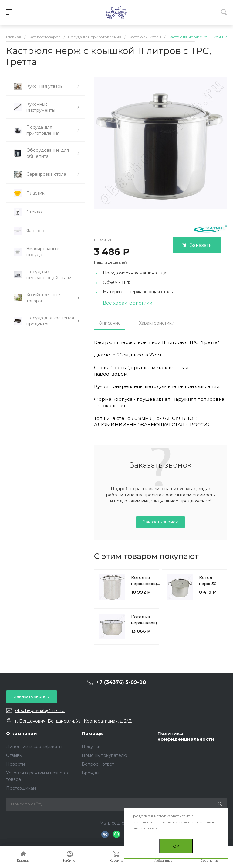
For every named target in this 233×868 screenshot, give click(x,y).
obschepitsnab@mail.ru (40, 710)
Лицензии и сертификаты (34, 747)
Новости (15, 764)
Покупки (91, 747)
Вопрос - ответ (98, 764)
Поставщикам (21, 788)
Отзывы (14, 755)
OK (176, 846)
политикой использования (188, 822)
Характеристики (157, 323)
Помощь (92, 733)
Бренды (90, 773)
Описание (110, 323)
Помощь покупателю (104, 755)
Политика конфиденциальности (186, 736)
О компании (22, 733)
